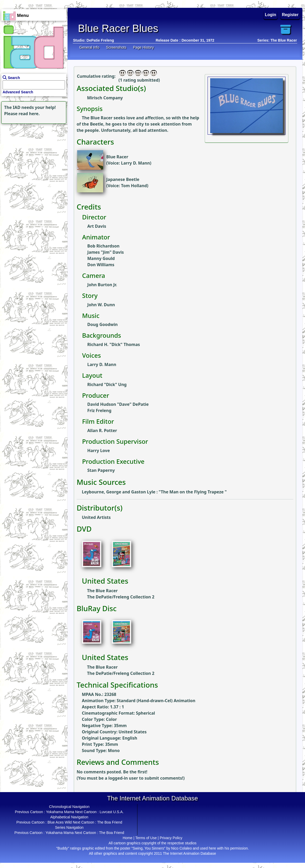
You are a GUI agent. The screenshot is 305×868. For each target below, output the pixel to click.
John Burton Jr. (102, 285)
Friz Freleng (99, 410)
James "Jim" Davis (105, 252)
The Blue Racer (102, 591)
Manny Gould (101, 258)
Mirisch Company (105, 98)
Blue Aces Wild (60, 822)
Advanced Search (18, 92)
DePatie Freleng (100, 40)
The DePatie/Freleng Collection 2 (121, 597)
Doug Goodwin (102, 324)
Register (290, 15)
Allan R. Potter (102, 430)
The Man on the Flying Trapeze (193, 492)
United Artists (96, 517)
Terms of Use (146, 838)
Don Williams (101, 265)
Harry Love (99, 451)
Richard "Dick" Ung (107, 384)
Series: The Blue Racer (277, 40)
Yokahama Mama (60, 812)
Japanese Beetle (123, 179)
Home (127, 838)
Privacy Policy (171, 838)
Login (271, 15)
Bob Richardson (103, 246)
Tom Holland (134, 186)
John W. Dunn (101, 305)
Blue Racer (117, 157)
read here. (29, 114)
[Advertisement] (32, 158)
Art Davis (97, 226)
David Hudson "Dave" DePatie (118, 404)
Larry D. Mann (135, 163)
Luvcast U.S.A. (112, 812)
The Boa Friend (110, 822)
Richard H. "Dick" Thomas (114, 344)
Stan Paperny (101, 470)
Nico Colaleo (181, 848)
